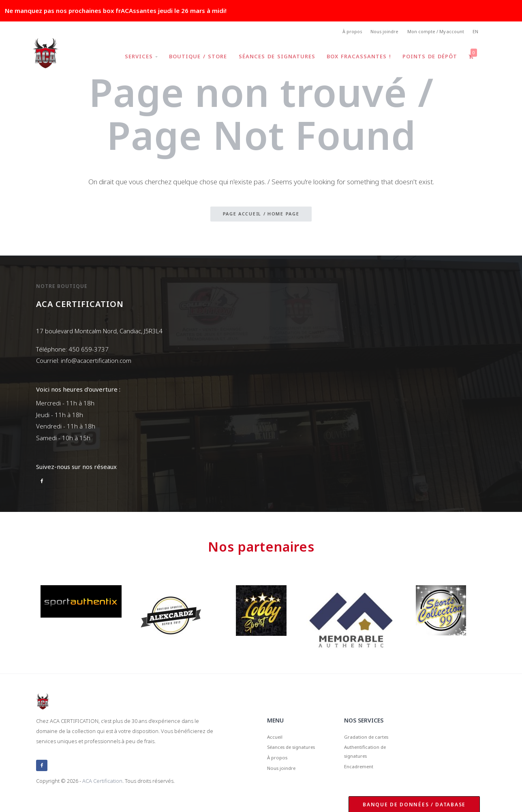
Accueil (277, 739)
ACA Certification (102, 781)
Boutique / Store (191, 58)
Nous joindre (376, 33)
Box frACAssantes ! (355, 58)
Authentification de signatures (371, 758)
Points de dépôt (427, 58)
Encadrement (364, 776)
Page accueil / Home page (261, 216)
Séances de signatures (271, 58)
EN (475, 33)
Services (133, 58)
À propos (340, 33)
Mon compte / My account (431, 33)
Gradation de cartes (373, 739)
